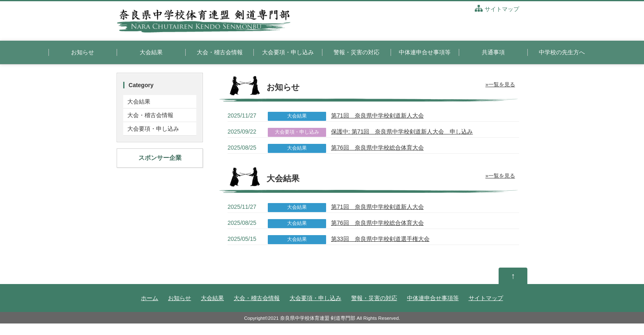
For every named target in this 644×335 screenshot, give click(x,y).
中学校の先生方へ (562, 52)
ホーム (149, 298)
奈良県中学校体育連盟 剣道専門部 (318, 318)
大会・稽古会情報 (220, 52)
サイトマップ (497, 9)
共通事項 (493, 52)
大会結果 (151, 52)
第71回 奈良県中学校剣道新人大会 (377, 116)
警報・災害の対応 (356, 52)
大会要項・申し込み (288, 52)
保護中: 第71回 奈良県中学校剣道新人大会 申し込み (402, 132)
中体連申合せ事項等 (425, 52)
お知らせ (83, 52)
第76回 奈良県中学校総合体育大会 (377, 148)
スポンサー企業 (160, 158)
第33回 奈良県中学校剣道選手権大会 (380, 239)
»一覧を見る (500, 84)
